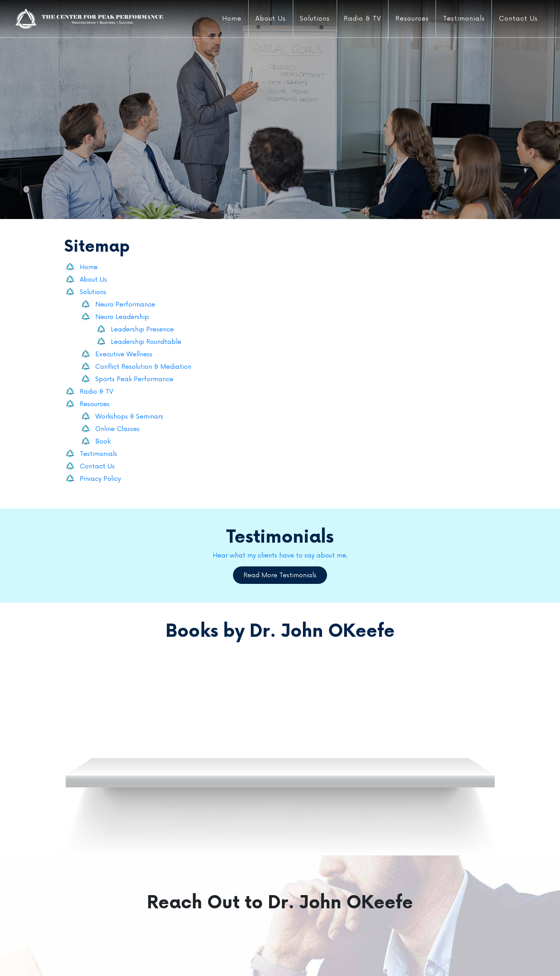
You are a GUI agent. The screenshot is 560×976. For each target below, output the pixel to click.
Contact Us (517, 19)
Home (230, 19)
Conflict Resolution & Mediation (143, 367)
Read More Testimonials (280, 575)
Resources (410, 19)
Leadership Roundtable (146, 342)
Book (103, 442)
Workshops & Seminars (129, 417)
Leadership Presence (142, 329)
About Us (269, 19)
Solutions (313, 19)
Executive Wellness (124, 354)
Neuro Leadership (122, 317)
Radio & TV (361, 19)
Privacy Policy (100, 479)
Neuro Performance (125, 305)
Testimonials (462, 19)
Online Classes (117, 429)
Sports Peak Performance (134, 379)
